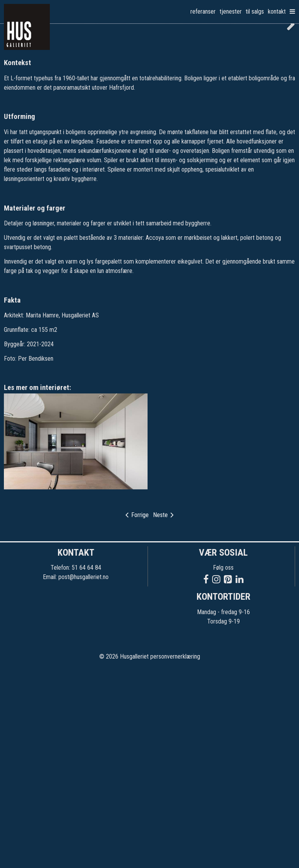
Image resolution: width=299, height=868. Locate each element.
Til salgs (255, 12)
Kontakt (277, 12)
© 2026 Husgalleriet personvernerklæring (150, 855)
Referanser (203, 12)
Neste (163, 714)
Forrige (137, 714)
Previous (12, 123)
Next (287, 123)
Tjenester (231, 12)
